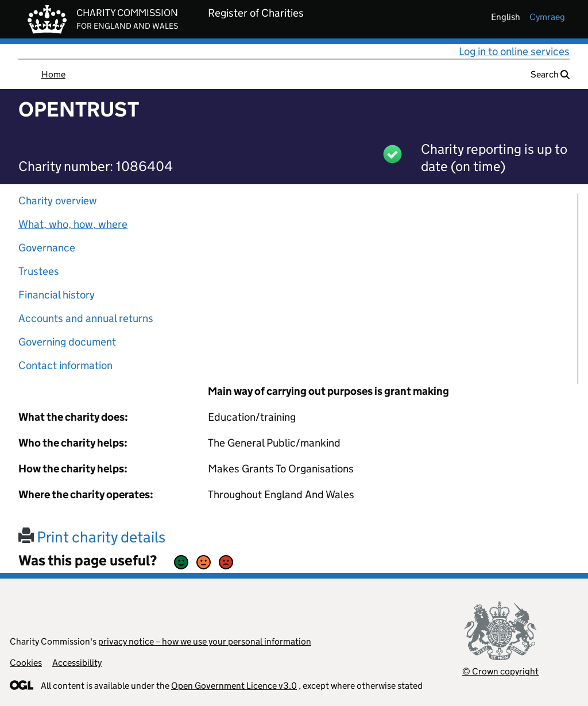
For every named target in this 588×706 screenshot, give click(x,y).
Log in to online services (514, 51)
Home (53, 74)
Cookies (26, 663)
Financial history (57, 295)
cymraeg (547, 17)
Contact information (65, 365)
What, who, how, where (73, 224)
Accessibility (77, 663)
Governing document (67, 342)
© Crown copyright (500, 671)
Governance (47, 248)
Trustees (39, 271)
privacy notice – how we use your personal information (205, 641)
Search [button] (550, 74)
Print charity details (92, 537)
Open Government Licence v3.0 (234, 686)
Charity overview (58, 201)
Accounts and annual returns (86, 318)
